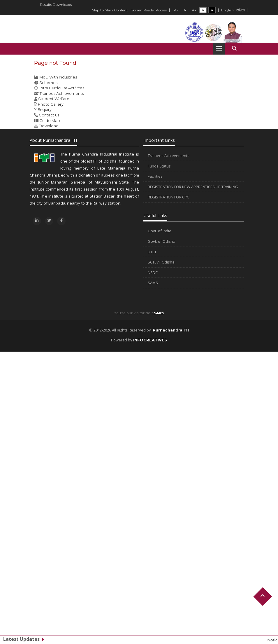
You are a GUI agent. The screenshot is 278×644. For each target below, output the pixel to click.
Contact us (49, 115)
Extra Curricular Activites (61, 88)
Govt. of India (160, 231)
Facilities (155, 176)
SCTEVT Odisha (161, 262)
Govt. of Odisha (162, 241)
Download (49, 126)
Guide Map (50, 121)
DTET (152, 252)
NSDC (153, 273)
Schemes (48, 83)
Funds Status (159, 166)
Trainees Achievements (62, 93)
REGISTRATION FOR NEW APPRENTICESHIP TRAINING (193, 187)
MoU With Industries (58, 77)
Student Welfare (54, 99)
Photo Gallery (51, 104)
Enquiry (45, 109)
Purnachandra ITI (171, 330)
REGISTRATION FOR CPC (168, 197)
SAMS (153, 283)
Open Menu (219, 49)
